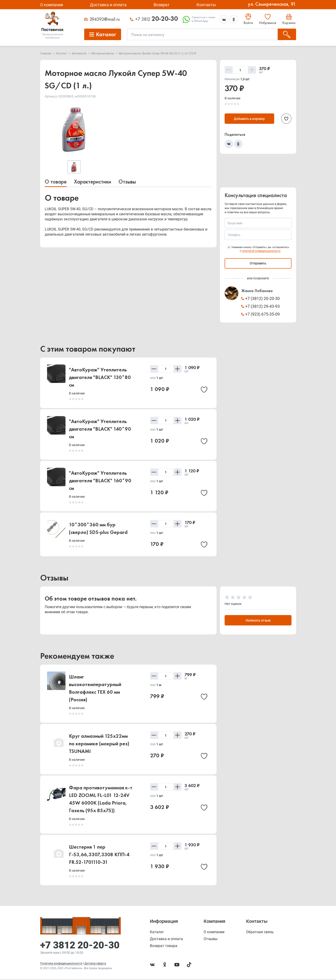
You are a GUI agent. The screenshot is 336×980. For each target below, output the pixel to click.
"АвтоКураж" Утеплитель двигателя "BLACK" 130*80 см (100, 377)
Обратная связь (260, 933)
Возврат (162, 5)
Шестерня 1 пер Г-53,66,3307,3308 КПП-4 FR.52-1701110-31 (99, 855)
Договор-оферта (95, 964)
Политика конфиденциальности (61, 964)
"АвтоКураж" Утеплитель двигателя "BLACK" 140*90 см (100, 429)
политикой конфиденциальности (261, 251)
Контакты (206, 5)
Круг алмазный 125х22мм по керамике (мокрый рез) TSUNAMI (99, 744)
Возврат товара (164, 947)
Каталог (157, 933)
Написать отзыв (258, 621)
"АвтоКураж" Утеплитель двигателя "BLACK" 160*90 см (100, 481)
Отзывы (127, 182)
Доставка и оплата (108, 5)
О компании (52, 5)
